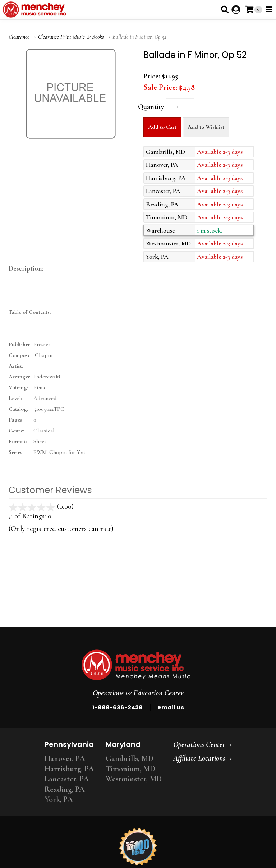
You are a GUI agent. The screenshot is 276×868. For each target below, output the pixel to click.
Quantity (151, 107)
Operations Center (199, 744)
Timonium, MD (130, 769)
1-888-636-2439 (118, 708)
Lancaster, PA (67, 779)
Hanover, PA (65, 758)
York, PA (59, 799)
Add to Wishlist (206, 127)
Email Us (171, 708)
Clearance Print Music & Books (71, 37)
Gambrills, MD (130, 758)
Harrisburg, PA (69, 769)
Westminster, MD (134, 779)
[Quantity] (180, 106)
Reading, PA (65, 789)
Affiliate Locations (199, 758)
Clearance (19, 37)
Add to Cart (162, 127)
